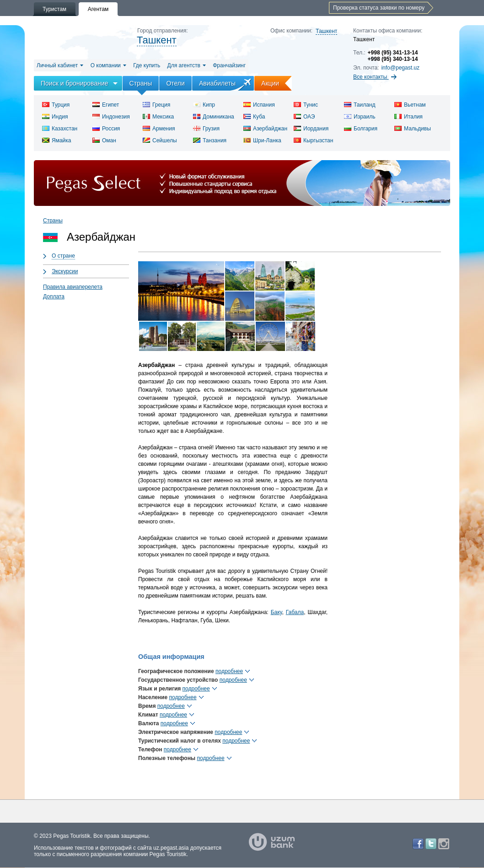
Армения (159, 129)
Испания (259, 105)
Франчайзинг (229, 65)
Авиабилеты (217, 83)
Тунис (306, 105)
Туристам (54, 9)
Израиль (360, 117)
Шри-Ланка (262, 140)
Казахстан (60, 129)
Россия (106, 129)
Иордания (311, 129)
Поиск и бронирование (75, 83)
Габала (295, 612)
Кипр (204, 105)
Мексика (158, 117)
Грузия (206, 129)
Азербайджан (265, 129)
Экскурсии (65, 271)
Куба (254, 117)
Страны (141, 83)
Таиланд (360, 105)
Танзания (210, 140)
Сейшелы (160, 140)
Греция (156, 105)
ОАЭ (304, 117)
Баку (277, 612)
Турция (56, 105)
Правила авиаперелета (73, 287)
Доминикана (214, 117)
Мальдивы (413, 129)
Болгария (361, 129)
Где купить (147, 65)
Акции (277, 83)
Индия (55, 117)
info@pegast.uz (400, 68)
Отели (175, 83)
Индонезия (111, 117)
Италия (409, 117)
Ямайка (56, 140)
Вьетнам (410, 105)
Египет (106, 105)
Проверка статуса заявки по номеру (379, 8)
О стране (63, 256)
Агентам (98, 9)
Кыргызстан (313, 140)
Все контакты (375, 77)
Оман (104, 140)
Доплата (54, 297)
